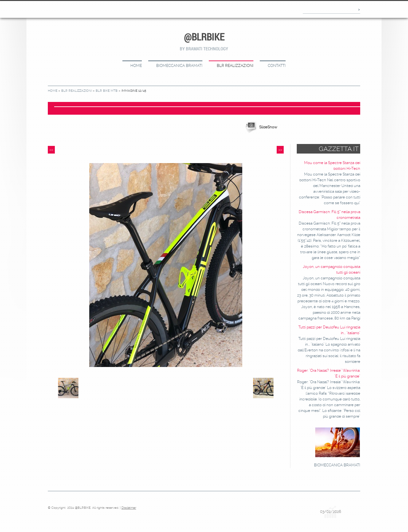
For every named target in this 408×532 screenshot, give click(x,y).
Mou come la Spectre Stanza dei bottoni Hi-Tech (332, 166)
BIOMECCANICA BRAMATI (179, 66)
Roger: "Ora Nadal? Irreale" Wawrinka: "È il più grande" (329, 373)
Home (136, 66)
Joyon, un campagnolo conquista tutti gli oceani (331, 270)
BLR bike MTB (107, 91)
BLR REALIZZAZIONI (235, 66)
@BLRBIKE (204, 37)
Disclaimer (129, 508)
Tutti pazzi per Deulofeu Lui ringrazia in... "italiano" (329, 330)
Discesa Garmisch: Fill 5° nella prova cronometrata (329, 215)
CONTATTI (277, 66)
